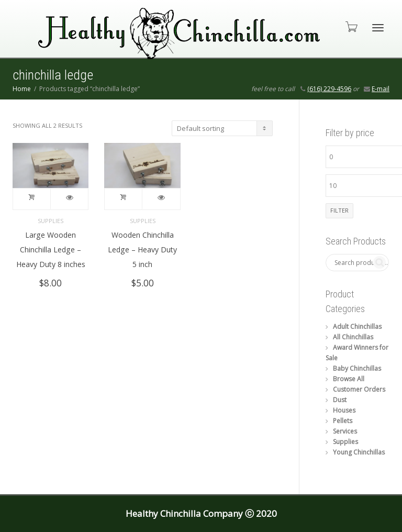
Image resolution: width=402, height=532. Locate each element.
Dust (340, 400)
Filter (339, 210)
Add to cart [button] (32, 199)
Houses (344, 410)
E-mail (381, 89)
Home (22, 89)
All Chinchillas (353, 337)
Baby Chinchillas (357, 368)
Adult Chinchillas (357, 326)
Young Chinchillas (359, 452)
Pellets (343, 421)
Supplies (51, 221)
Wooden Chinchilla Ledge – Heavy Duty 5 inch (142, 250)
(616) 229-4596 (329, 89)
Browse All (349, 379)
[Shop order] (222, 128)
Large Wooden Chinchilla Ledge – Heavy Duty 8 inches (51, 250)
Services (345, 431)
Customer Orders (359, 389)
